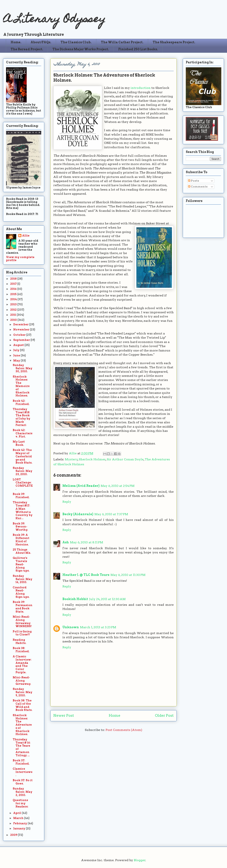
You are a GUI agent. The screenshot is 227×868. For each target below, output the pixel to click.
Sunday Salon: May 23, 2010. (23, 471)
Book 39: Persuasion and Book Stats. (23, 607)
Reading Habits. (19, 641)
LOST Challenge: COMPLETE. (23, 484)
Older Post (164, 716)
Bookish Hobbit (75, 599)
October (20, 335)
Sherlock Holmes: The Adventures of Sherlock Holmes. (22, 725)
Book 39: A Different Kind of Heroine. (21, 540)
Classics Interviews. (23, 772)
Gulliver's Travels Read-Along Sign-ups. (21, 564)
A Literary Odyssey (54, 20)
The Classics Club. (76, 42)
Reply (67, 502)
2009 (14, 835)
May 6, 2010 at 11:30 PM (128, 575)
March (19, 818)
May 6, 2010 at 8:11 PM (87, 542)
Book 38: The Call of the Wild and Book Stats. (23, 705)
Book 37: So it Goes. (23, 782)
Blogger (140, 860)
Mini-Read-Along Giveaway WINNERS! (22, 621)
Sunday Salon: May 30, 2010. (23, 368)
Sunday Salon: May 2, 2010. (23, 792)
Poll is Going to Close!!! (22, 633)
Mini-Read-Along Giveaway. (22, 681)
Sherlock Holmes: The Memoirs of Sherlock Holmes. (21, 386)
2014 (14, 299)
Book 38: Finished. (21, 650)
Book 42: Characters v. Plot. (23, 433)
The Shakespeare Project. (174, 42)
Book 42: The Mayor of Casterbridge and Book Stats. (23, 456)
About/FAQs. (41, 42)
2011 (13, 315)
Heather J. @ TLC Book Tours (86, 575)
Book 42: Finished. (21, 402)
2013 (14, 304)
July (17, 350)
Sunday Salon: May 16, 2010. (23, 579)
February (20, 823)
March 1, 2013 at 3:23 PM (98, 627)
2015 (14, 294)
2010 (14, 320)
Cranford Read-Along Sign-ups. (21, 592)
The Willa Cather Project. (122, 42)
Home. (16, 42)
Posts (194, 181)
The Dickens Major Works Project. (81, 49)
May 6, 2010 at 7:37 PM (111, 514)
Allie (73, 453)
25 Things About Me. (22, 551)
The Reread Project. (27, 49)
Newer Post (64, 716)
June (17, 355)
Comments (198, 187)
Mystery (71, 459)
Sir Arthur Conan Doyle (125, 459)
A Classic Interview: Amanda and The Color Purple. (22, 664)
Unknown (71, 627)
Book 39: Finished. (21, 496)
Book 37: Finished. (21, 762)
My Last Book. (19, 443)
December (21, 324)
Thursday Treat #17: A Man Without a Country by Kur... (23, 510)
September (22, 340)
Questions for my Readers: (21, 803)
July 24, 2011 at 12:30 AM (107, 599)
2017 (14, 284)
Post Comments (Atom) (124, 730)
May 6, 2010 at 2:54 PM (118, 486)
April (17, 813)
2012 (14, 310)
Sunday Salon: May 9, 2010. (23, 692)
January (19, 828)
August (19, 345)
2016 (14, 289)
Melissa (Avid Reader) (81, 486)
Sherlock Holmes (92, 459)
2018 (14, 279)
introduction (141, 88)
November (22, 330)
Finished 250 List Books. (138, 49)
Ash (66, 542)
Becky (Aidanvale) (78, 514)
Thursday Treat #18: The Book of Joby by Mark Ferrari (21, 417)
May (17, 361)
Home (115, 716)
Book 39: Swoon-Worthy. (20, 527)
